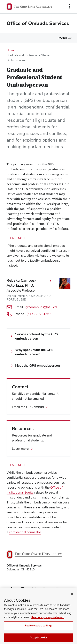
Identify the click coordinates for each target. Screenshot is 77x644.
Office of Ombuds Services (38, 23)
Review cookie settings (38, 629)
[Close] (72, 598)
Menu (63, 38)
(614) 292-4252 (39, 314)
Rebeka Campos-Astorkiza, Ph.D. (21, 283)
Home (10, 50)
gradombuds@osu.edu (42, 307)
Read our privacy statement (48, 621)
